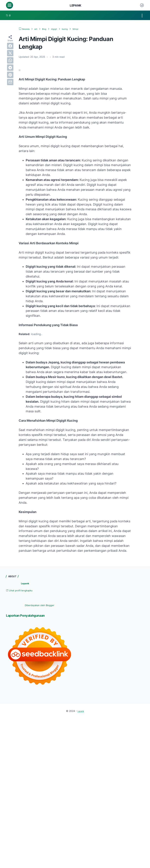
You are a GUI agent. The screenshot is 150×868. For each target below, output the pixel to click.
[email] (10, 82)
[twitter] (10, 53)
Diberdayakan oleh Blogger (39, 606)
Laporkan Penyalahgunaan (31, 616)
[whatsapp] (10, 60)
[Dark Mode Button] (142, 5)
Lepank (76, 5)
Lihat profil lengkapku (22, 591)
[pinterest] (10, 75)
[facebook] (10, 46)
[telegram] (10, 68)
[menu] (10, 5)
